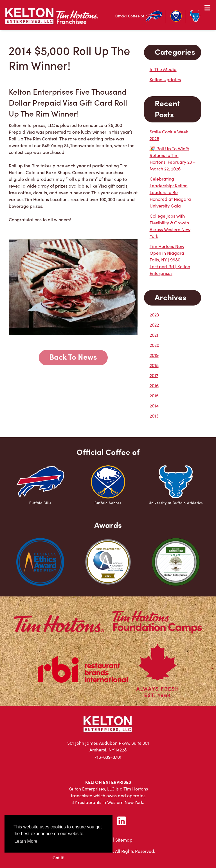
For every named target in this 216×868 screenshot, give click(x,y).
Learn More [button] (26, 841)
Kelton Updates (165, 79)
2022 (154, 325)
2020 (154, 345)
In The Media (163, 69)
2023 (154, 315)
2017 (154, 375)
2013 (154, 416)
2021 (154, 335)
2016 (154, 385)
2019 (154, 355)
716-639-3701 (108, 757)
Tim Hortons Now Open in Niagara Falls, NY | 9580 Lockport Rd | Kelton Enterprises (170, 260)
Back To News (73, 356)
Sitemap (124, 840)
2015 (154, 396)
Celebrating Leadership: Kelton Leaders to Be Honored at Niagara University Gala (170, 192)
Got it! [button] (58, 858)
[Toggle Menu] (207, 8)
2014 (154, 406)
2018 (154, 365)
